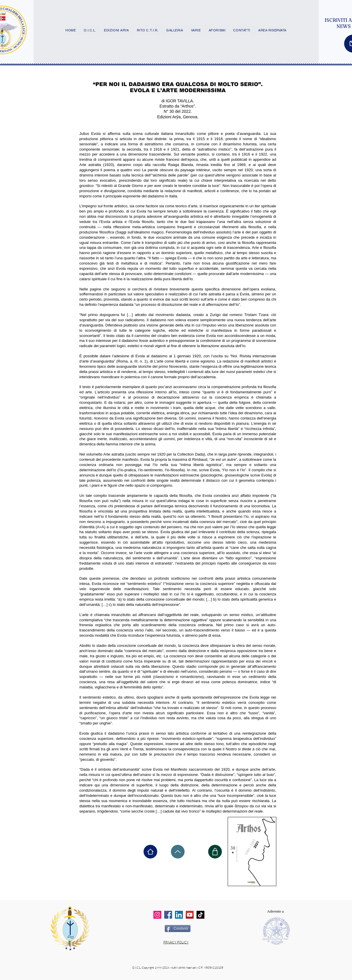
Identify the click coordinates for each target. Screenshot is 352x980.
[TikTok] (200, 915)
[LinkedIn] (179, 915)
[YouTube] (190, 915)
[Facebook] (168, 915)
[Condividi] (178, 929)
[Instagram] (157, 915)
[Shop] (215, 852)
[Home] (150, 852)
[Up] (178, 852)
